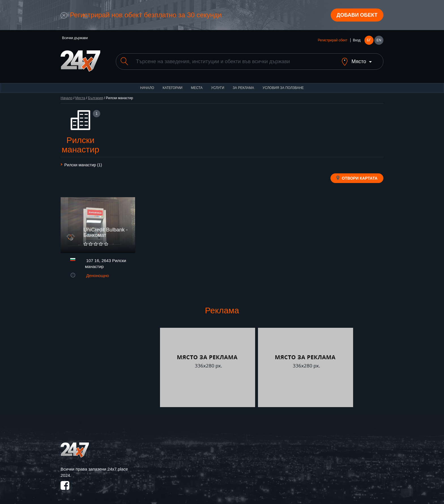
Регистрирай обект (332, 40)
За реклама (243, 88)
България (96, 98)
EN (379, 40)
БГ (369, 40)
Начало (147, 88)
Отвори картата (357, 178)
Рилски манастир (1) (83, 165)
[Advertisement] (110, 367)
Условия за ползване (283, 88)
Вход (357, 40)
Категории (172, 88)
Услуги (218, 88)
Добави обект (357, 15)
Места (197, 88)
